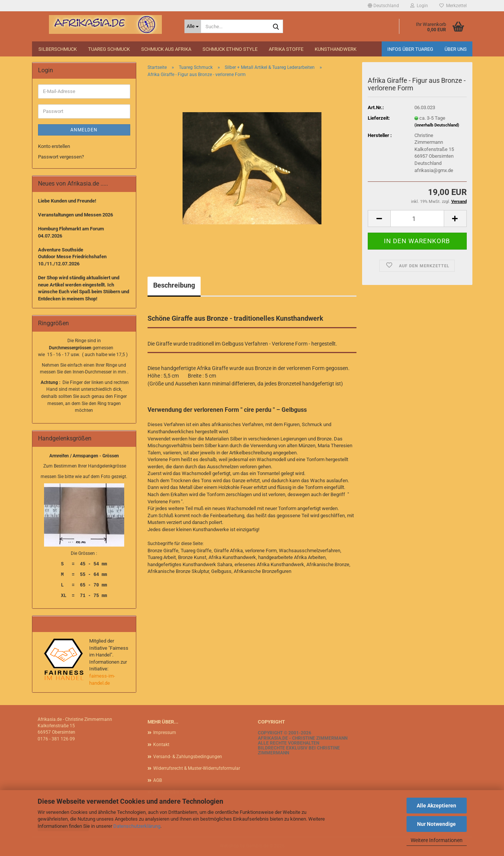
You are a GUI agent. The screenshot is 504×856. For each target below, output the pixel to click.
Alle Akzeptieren (436, 806)
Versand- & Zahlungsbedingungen (188, 757)
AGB (158, 780)
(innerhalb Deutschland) (437, 125)
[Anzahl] (417, 219)
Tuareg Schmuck (109, 49)
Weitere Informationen (437, 840)
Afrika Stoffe (286, 49)
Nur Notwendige (436, 824)
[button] (383, 6)
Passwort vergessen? (61, 157)
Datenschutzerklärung (137, 826)
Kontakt (161, 745)
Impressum (165, 733)
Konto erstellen (54, 146)
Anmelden (84, 130)
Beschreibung (174, 285)
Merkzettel (453, 6)
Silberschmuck (58, 49)
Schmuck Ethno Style (230, 49)
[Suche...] (193, 26)
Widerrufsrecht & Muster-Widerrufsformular (197, 768)
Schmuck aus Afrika (166, 49)
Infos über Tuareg (410, 49)
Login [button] (419, 6)
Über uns (456, 49)
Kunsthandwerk (336, 49)
